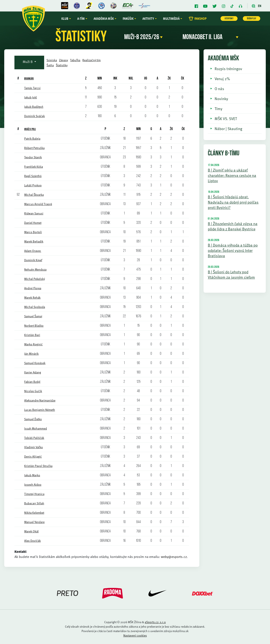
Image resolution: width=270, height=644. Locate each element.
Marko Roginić (33, 344)
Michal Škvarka (34, 195)
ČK (183, 79)
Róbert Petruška (34, 148)
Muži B (28, 62)
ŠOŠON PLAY (252, 19)
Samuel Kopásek (35, 363)
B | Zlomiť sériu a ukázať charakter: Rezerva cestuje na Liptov (232, 175)
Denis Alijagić (33, 456)
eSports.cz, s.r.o (155, 622)
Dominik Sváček (34, 116)
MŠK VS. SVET (226, 118)
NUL (131, 79)
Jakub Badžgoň (34, 107)
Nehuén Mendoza (35, 269)
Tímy (218, 109)
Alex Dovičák (32, 541)
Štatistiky (62, 65)
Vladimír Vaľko (34, 447)
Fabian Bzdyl (32, 382)
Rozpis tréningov (228, 69)
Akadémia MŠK (104, 18)
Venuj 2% (222, 79)
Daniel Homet (33, 223)
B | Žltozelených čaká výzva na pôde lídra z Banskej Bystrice (233, 226)
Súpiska (52, 60)
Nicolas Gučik (33, 391)
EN (257, 6)
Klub (65, 18)
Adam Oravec (33, 251)
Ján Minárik (31, 354)
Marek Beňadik (34, 241)
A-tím (81, 18)
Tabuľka (75, 60)
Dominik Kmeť (33, 260)
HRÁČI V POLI (30, 129)
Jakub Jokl (31, 97)
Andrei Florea (33, 288)
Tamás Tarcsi (32, 88)
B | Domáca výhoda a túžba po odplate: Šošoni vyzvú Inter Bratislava (233, 250)
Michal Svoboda (35, 307)
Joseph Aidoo (33, 484)
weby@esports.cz (174, 557)
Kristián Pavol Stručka (38, 466)
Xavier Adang (33, 372)
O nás (219, 89)
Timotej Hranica (34, 494)
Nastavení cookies (135, 635)
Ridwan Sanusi (34, 213)
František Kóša (34, 167)
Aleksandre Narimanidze (40, 400)
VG (146, 79)
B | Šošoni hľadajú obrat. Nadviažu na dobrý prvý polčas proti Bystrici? (233, 202)
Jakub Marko (32, 475)
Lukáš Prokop (33, 185)
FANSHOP (198, 18)
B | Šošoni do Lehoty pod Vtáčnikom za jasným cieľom (231, 274)
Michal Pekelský (34, 279)
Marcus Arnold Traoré (38, 204)
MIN (139, 129)
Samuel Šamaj (33, 316)
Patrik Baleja (32, 138)
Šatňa (50, 65)
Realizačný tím (91, 60)
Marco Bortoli (33, 232)
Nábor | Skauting (228, 128)
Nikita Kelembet (34, 513)
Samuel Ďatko (33, 419)
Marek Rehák (32, 297)
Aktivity (148, 18)
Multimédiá (171, 18)
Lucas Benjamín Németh (40, 410)
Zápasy (63, 60)
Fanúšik (128, 18)
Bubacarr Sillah (34, 503)
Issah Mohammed (36, 428)
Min (100, 79)
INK (115, 79)
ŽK (169, 79)
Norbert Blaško (34, 326)
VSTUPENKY (229, 19)
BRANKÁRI (29, 79)
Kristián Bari (32, 335)
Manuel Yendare (34, 522)
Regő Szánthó (33, 176)
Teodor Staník (33, 157)
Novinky (221, 99)
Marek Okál (31, 531)
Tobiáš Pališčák (34, 438)
